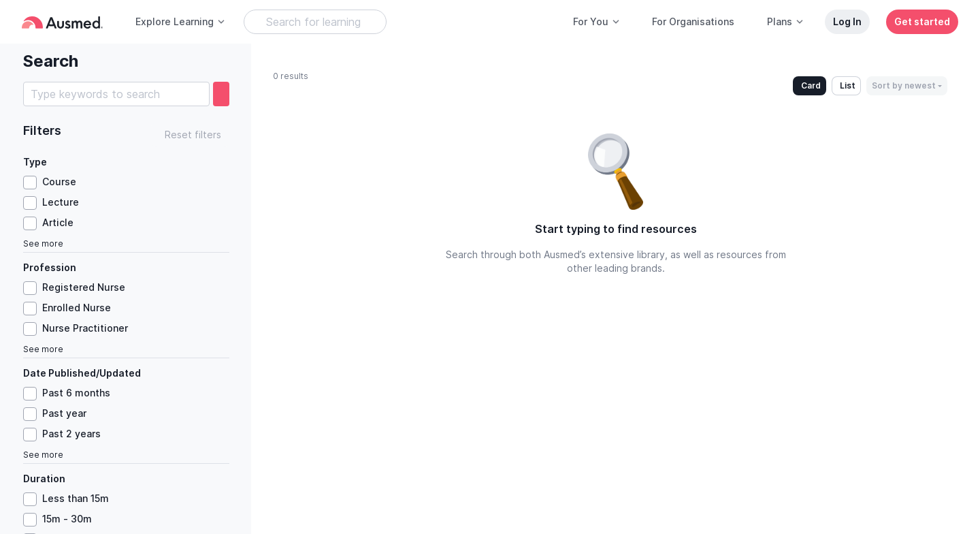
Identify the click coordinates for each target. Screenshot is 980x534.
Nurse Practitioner (85, 328)
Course (59, 182)
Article (58, 222)
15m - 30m (67, 519)
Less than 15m (76, 498)
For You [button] (597, 21)
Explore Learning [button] (181, 21)
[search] (221, 94)
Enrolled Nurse (77, 308)
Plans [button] (786, 21)
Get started (922, 21)
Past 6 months (76, 393)
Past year (64, 413)
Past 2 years (71, 434)
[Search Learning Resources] (315, 22)
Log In (847, 21)
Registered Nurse (84, 287)
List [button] (848, 85)
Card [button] (811, 85)
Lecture (61, 202)
